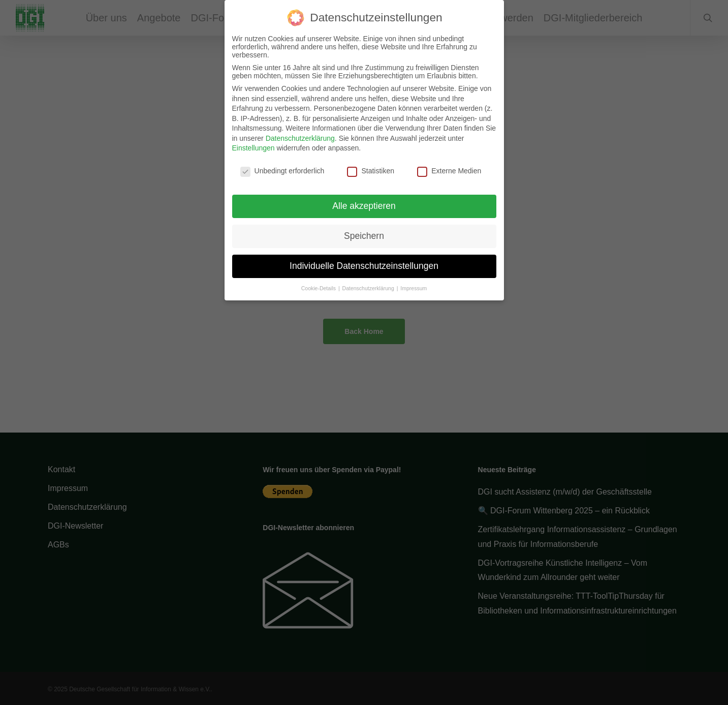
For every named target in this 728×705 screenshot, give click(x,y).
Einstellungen (254, 145)
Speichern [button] (364, 233)
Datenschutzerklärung (300, 135)
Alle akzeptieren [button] (364, 203)
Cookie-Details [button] (319, 285)
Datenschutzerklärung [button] (369, 285)
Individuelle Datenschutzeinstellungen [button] (364, 263)
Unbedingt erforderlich (282, 168)
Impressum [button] (414, 285)
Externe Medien (449, 168)
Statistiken (371, 168)
